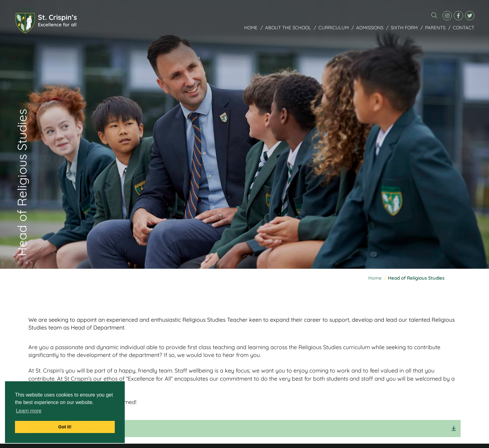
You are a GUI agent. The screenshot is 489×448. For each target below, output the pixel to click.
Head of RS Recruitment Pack (72, 429)
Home (251, 28)
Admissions (370, 28)
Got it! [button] (65, 427)
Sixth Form (404, 28)
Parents (435, 28)
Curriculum (334, 28)
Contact (464, 28)
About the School (288, 28)
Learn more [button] (29, 411)
